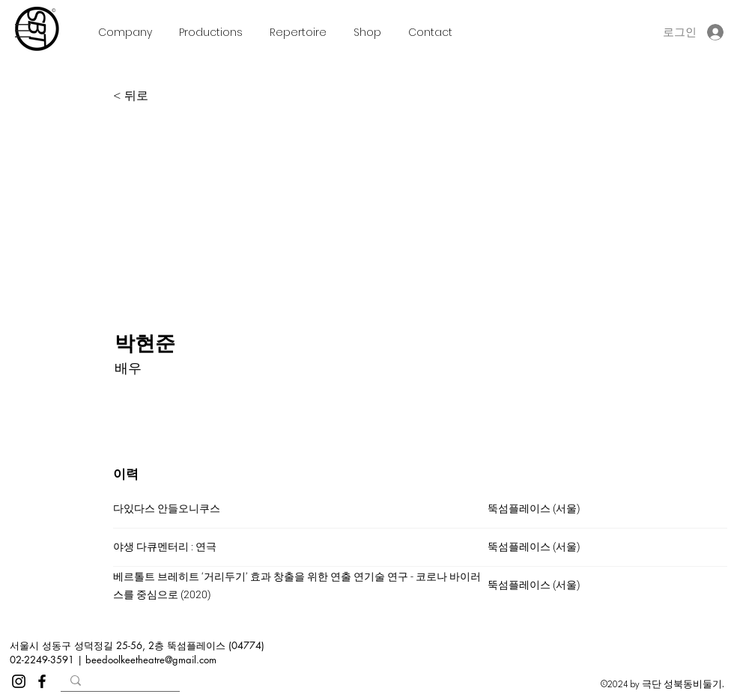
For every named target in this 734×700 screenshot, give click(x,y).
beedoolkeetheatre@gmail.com (151, 660)
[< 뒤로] (163, 96)
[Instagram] (19, 681)
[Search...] (119, 684)
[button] (23, 31)
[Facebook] (42, 681)
